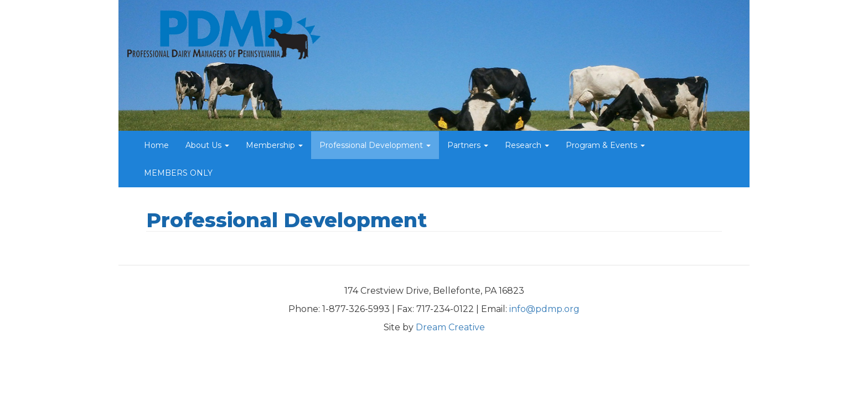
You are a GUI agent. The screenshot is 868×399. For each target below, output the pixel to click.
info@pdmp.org (544, 309)
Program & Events (605, 145)
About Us (207, 145)
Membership (274, 145)
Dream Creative (450, 327)
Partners (468, 145)
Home (156, 145)
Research (527, 145)
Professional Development (375, 145)
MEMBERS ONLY (178, 173)
